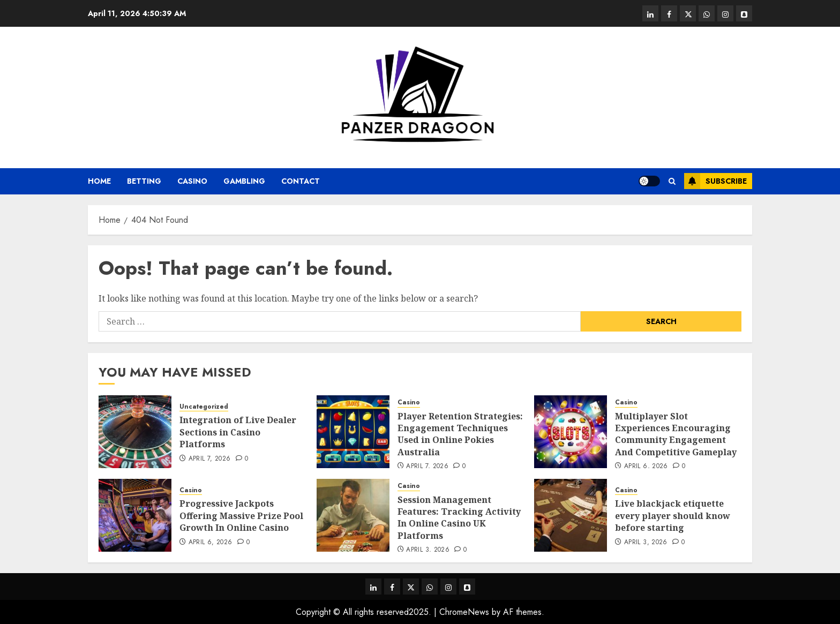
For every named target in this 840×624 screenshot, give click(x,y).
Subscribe (715, 181)
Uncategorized (204, 407)
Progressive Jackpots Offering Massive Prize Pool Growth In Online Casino (241, 516)
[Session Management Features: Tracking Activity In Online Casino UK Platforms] (353, 515)
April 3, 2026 (428, 550)
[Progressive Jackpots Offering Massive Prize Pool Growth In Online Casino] (135, 515)
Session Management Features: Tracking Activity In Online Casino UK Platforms (459, 518)
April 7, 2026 (210, 459)
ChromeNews (464, 612)
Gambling (244, 181)
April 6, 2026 (646, 467)
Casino (192, 181)
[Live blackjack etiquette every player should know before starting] (571, 515)
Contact (301, 181)
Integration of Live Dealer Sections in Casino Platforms (238, 432)
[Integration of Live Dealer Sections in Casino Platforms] (135, 432)
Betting (144, 181)
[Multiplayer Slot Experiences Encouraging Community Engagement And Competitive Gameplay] (571, 432)
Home (99, 181)
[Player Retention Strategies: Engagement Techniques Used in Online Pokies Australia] (353, 432)
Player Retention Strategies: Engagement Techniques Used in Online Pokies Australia (460, 434)
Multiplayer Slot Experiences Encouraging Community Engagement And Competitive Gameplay (676, 434)
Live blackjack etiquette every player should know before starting (673, 516)
